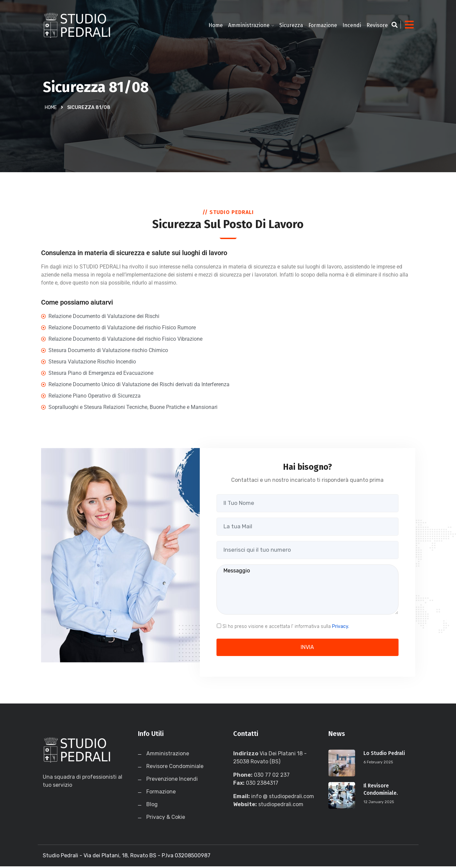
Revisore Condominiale (175, 768)
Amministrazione (249, 25)
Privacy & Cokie (166, 819)
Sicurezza (291, 25)
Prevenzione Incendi (172, 781)
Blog (152, 806)
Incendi (352, 25)
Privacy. (341, 628)
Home (216, 25)
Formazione (323, 25)
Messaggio (308, 591)
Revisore (377, 25)
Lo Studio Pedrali (385, 755)
